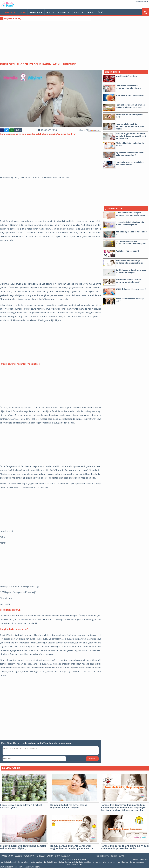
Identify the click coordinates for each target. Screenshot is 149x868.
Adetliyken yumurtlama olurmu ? (131, 95)
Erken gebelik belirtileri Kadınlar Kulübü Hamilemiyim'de (130, 223)
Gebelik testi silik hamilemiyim (59, 862)
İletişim (114, 856)
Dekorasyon (64, 12)
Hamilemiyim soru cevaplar (133, 862)
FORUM (22, 12)
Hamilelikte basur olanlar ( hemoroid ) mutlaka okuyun (128, 87)
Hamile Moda (36, 12)
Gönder (92, 759)
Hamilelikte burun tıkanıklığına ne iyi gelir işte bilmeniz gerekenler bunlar (125, 847)
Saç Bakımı (66, 856)
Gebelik (50, 12)
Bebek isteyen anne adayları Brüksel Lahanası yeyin (21, 806)
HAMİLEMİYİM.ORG (75, 864)
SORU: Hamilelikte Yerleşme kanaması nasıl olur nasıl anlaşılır (131, 214)
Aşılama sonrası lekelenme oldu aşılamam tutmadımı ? (130, 154)
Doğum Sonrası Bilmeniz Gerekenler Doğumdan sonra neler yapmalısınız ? (72, 847)
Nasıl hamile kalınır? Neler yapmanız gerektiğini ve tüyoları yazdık (130, 126)
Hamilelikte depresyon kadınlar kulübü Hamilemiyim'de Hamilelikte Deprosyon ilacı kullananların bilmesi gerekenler (123, 807)
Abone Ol (90, 130)
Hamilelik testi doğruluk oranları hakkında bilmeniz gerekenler (130, 106)
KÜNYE (121, 856)
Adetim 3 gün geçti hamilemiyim (86, 862)
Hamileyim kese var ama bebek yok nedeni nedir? (130, 163)
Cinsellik (79, 12)
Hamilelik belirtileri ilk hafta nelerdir (15, 862)
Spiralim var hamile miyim (110, 862)
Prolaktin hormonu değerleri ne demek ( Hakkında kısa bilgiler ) (23, 847)
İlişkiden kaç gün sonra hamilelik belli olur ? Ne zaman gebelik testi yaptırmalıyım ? (131, 136)
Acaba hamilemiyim (38, 862)
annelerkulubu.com (32, 867)
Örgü (101, 12)
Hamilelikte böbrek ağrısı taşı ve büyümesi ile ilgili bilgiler (69, 806)
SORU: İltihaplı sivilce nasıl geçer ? (131, 289)
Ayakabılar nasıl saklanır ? (127, 251)
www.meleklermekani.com (11, 867)
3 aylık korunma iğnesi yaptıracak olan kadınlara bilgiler (131, 271)
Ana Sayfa (10, 12)
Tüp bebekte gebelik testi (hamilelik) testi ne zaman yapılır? (131, 243)
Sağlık (91, 12)
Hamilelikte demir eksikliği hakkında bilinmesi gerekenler (129, 262)
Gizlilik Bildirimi (103, 856)
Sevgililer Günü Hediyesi (15, 18)
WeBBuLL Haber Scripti (141, 859)
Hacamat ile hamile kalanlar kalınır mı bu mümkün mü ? (128, 281)
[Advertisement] (74, 40)
